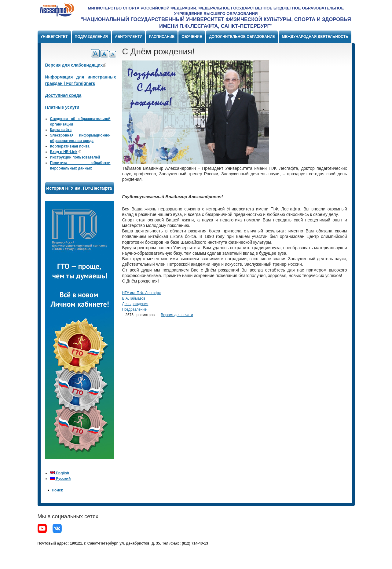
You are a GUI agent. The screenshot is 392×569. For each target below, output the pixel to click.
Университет (54, 37)
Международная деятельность (315, 37)
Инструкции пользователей (75, 157)
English (59, 473)
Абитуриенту (128, 37)
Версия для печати (177, 315)
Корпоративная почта (70, 146)
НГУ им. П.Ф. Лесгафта (142, 293)
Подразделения (91, 37)
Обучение (192, 37)
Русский (60, 479)
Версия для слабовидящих (76, 65)
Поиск (57, 490)
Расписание (162, 37)
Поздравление (135, 309)
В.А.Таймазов (134, 298)
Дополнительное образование (242, 37)
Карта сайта (61, 130)
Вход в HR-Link (65, 152)
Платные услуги (62, 107)
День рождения (135, 304)
